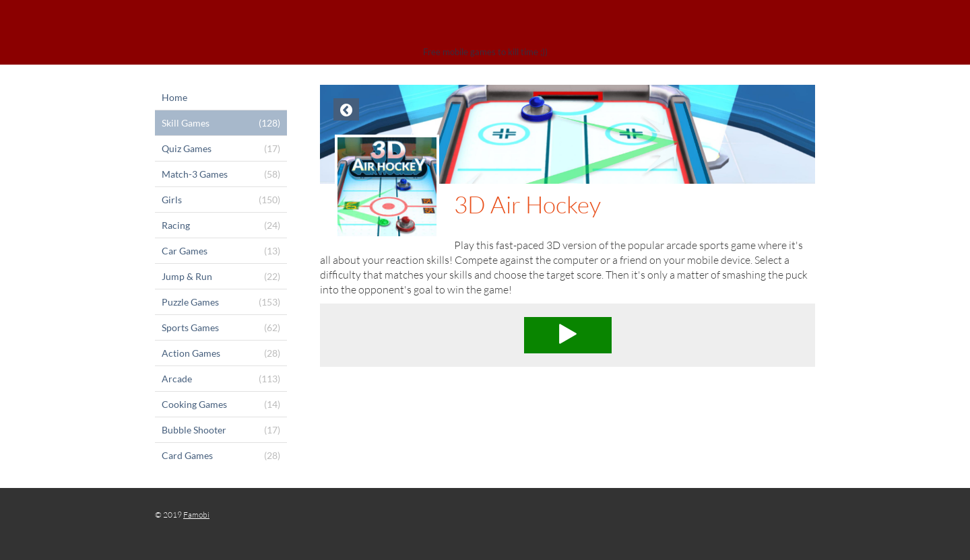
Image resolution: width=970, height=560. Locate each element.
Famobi (196, 515)
